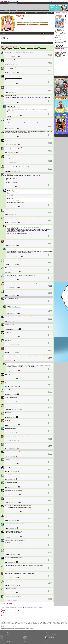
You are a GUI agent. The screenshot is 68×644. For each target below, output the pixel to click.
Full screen (21, 13)
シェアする (13, 13)
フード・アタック (24, 624)
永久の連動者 (44, 624)
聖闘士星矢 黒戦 (6, 624)
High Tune (61, 624)
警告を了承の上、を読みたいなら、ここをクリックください (32, 22)
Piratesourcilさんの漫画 (32, 624)
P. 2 (29, 11)
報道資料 (2, 636)
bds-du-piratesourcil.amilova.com (60, 42)
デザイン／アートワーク (10, 628)
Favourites (5, 13)
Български (29, 48)
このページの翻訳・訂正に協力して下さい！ (61, 59)
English (3, 48)
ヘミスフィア (11, 623)
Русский (7, 49)
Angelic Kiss (12, 624)
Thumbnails (29, 13)
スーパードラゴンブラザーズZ (19, 623)
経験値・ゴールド (26, 637)
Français (9, 48)
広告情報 (2, 639)
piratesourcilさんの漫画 (20, 11)
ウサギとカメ (17, 624)
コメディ (13, 11)
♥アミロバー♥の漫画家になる (51, 634)
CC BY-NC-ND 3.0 (50, 638)
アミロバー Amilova (4, 623)
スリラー (31, 628)
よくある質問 (25, 636)
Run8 (53, 623)
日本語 (35, 48)
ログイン (51, 1)
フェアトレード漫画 (49, 636)
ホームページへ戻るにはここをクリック (32, 25)
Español (22, 48)
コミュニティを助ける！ (27, 635)
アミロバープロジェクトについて (6, 634)
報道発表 (2, 635)
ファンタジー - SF (18, 628)
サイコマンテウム (28, 623)
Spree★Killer (57, 623)
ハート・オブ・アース (47, 623)
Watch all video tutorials (59, 62)
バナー (1, 638)
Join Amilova (45, 1)
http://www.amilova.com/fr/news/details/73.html (13, 78)
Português (16, 48)
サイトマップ (25, 641)
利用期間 (24, 638)
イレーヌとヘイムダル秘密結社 (53, 624)
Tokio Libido (34, 623)
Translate (50, 55)
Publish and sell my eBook (50, 635)
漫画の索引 (6, 11)
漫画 (10, 11)
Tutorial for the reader (26, 634)
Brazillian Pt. (42, 48)
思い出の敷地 (39, 624)
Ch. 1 (26, 11)
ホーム (2, 11)
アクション (3, 628)
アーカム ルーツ (40, 623)
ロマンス (27, 628)
